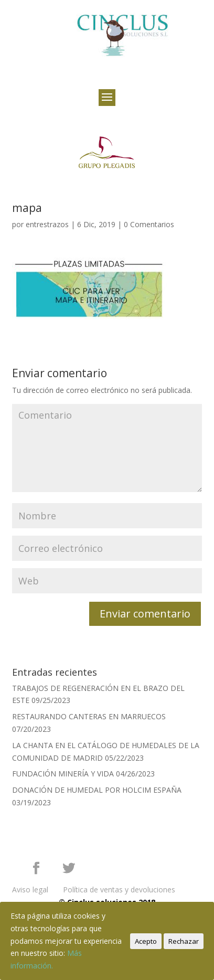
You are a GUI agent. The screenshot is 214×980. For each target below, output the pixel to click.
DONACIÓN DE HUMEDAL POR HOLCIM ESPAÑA (97, 790)
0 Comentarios (149, 224)
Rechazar (184, 941)
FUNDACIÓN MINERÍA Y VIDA (63, 774)
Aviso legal (30, 890)
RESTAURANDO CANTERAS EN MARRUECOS (89, 716)
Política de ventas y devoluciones (119, 890)
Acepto (146, 941)
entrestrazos (47, 224)
